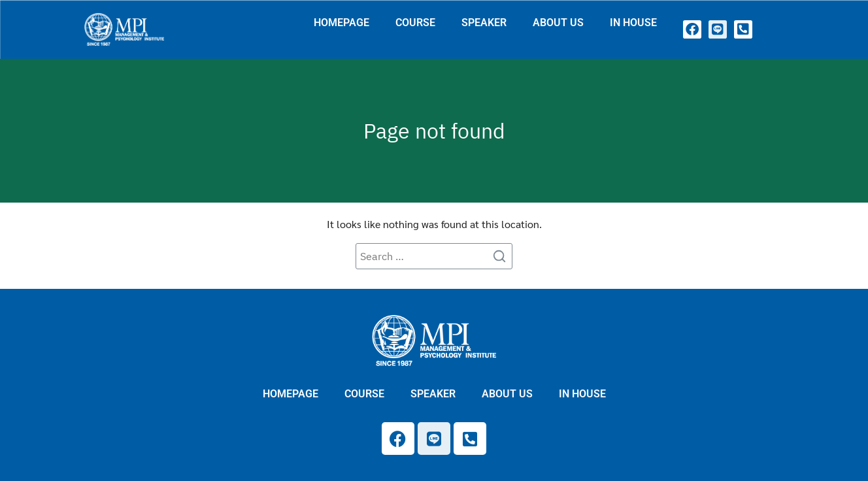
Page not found (434, 131)
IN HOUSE (633, 23)
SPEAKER (484, 23)
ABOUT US (558, 23)
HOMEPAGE (342, 23)
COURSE (415, 23)
